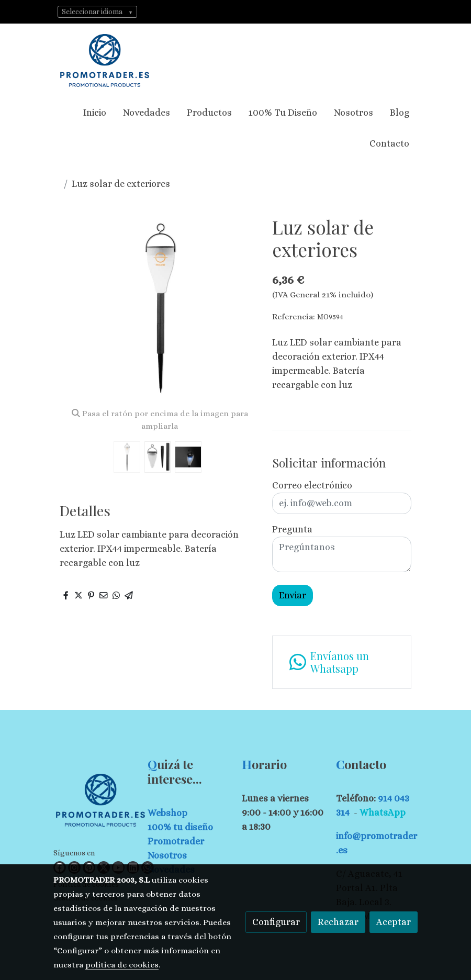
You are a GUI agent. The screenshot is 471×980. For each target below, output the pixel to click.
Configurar (276, 922)
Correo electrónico (312, 485)
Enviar (293, 595)
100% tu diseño (180, 827)
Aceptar (394, 922)
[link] (105, 60)
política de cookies (122, 965)
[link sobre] (94, 802)
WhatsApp (383, 812)
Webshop (167, 813)
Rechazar (338, 922)
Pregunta (292, 529)
